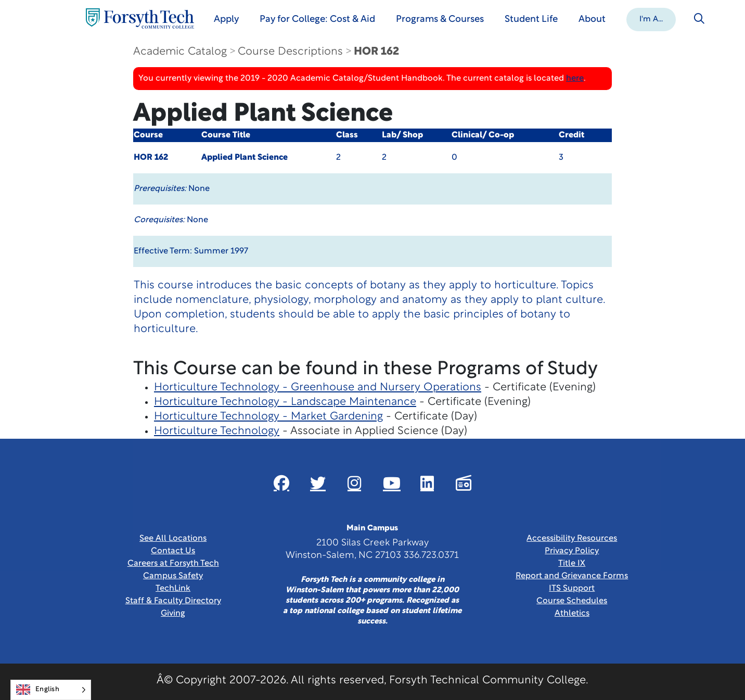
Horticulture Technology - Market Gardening (268, 417)
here (575, 79)
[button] (651, 19)
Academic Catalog (180, 52)
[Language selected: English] (51, 690)
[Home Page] (140, 18)
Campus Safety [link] (173, 576)
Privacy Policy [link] (572, 551)
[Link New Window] (281, 483)
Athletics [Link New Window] (572, 614)
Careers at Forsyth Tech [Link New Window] (173, 564)
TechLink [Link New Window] (173, 589)
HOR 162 (376, 52)
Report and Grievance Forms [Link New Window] (572, 576)
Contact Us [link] (173, 551)
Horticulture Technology (217, 431)
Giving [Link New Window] (173, 614)
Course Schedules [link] (572, 601)
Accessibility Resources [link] (572, 539)
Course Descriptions (290, 52)
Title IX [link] (572, 564)
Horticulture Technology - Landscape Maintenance (285, 402)
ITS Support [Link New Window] (572, 589)
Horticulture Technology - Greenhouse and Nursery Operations (318, 387)
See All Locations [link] (173, 539)
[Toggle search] (699, 19)
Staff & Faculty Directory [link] (173, 601)
